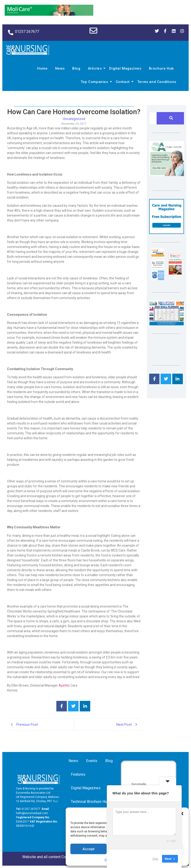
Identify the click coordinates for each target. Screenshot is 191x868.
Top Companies (95, 82)
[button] (182, 814)
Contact (123, 82)
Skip (155, 859)
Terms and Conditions (157, 82)
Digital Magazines (125, 68)
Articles (96, 68)
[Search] (153, 118)
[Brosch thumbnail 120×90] (175, 262)
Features (78, 774)
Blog (76, 68)
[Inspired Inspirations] (175, 273)
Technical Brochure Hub (91, 802)
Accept (88, 849)
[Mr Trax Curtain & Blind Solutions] (158, 279)
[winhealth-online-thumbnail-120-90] (158, 257)
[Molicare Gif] (49, 14)
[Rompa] (167, 175)
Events (92, 761)
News (60, 68)
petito (65, 685)
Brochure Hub (161, 68)
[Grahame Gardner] (158, 268)
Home (42, 68)
